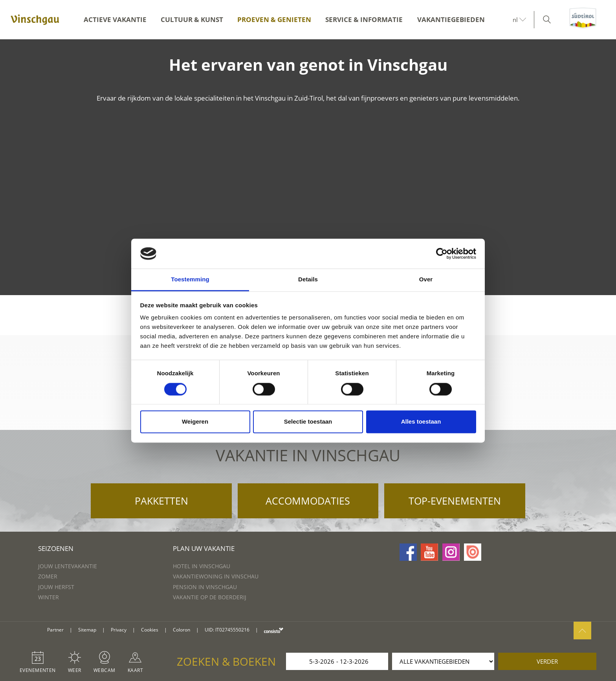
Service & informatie (364, 19)
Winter (49, 597)
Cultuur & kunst (192, 19)
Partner (55, 630)
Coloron (181, 630)
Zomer (48, 576)
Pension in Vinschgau (205, 587)
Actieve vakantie (115, 19)
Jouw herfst (56, 587)
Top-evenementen (455, 501)
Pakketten (161, 501)
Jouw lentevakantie (68, 566)
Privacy (119, 630)
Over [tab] (426, 280)
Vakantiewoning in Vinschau (216, 576)
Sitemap (87, 630)
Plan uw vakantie (204, 548)
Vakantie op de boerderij (210, 597)
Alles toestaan (421, 422)
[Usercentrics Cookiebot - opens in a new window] (442, 253)
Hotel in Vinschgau (202, 566)
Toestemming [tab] (190, 280)
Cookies (150, 630)
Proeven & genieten (274, 19)
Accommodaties (308, 501)
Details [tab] (308, 280)
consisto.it (274, 630)
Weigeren (195, 422)
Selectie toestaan (308, 422)
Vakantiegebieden (451, 19)
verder (547, 661)
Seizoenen (56, 548)
